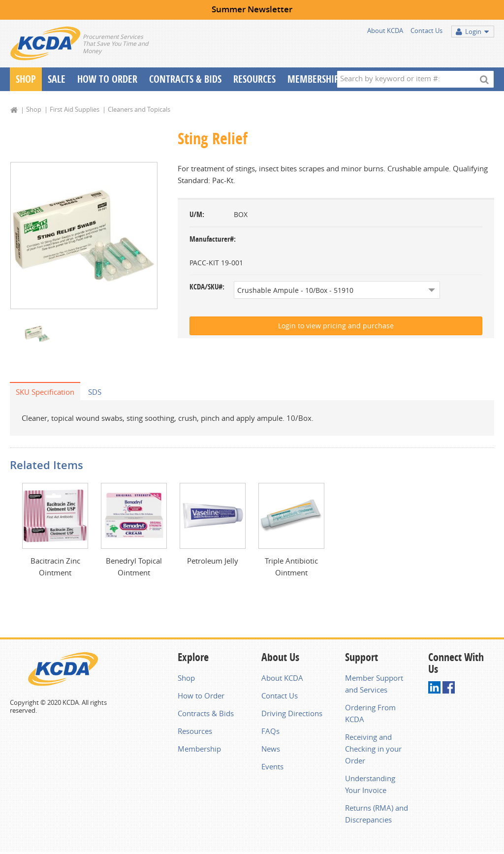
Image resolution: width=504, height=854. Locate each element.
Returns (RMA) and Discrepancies (377, 816)
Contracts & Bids (185, 79)
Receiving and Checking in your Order (373, 751)
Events (272, 768)
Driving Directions (292, 715)
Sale (57, 79)
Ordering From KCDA (370, 715)
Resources (254, 79)
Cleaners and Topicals (139, 109)
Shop (26, 79)
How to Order (201, 697)
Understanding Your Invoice (370, 786)
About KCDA (385, 31)
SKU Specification (45, 393)
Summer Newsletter (252, 9)
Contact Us (426, 31)
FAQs (270, 733)
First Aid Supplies (75, 109)
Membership (313, 79)
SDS (95, 393)
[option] (84, 236)
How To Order (107, 79)
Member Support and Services (374, 686)
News (271, 751)
